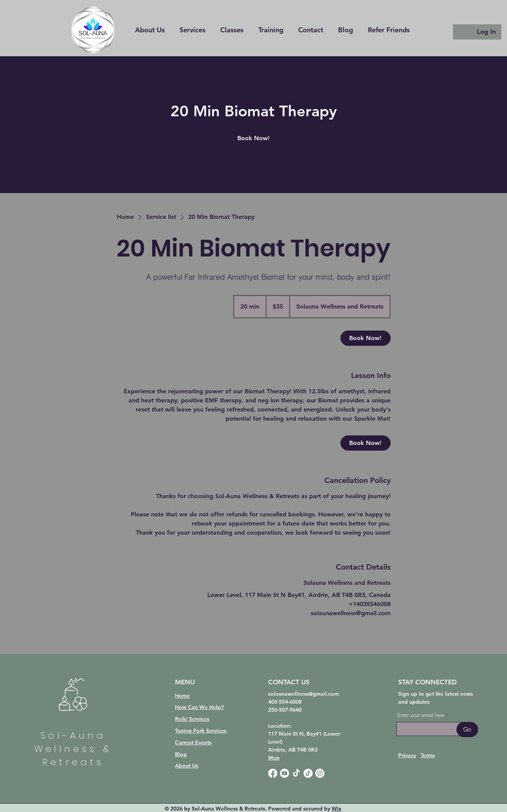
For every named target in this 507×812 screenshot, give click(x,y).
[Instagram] (320, 773)
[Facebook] (273, 773)
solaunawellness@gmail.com (304, 694)
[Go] (467, 730)
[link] (254, 138)
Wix (337, 809)
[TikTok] (296, 773)
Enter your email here (421, 715)
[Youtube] (284, 773)
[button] (271, 30)
